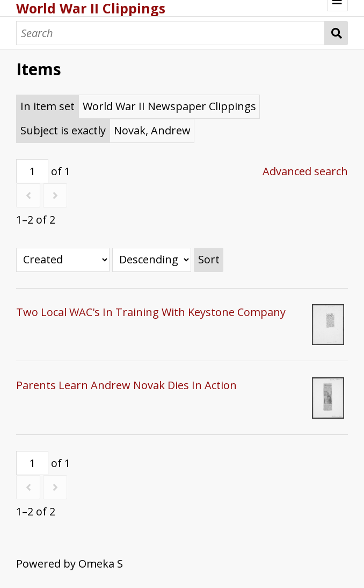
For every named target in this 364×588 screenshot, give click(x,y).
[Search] (170, 33)
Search (336, 33)
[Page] (32, 171)
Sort (209, 259)
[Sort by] (63, 260)
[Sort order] (152, 260)
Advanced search (305, 171)
